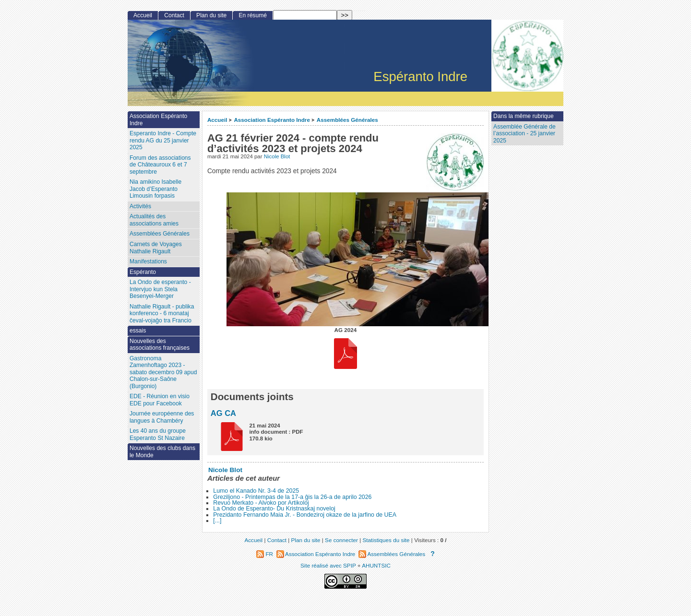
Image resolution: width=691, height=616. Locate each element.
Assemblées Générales (347, 120)
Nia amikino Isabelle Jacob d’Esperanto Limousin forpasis (155, 189)
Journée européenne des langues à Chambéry (162, 417)
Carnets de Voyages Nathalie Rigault (156, 248)
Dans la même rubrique (524, 116)
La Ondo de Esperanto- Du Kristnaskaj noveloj (274, 509)
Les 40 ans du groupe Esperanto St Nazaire (158, 434)
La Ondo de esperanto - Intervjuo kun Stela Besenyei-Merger (160, 289)
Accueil (217, 120)
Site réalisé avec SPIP (329, 565)
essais (138, 331)
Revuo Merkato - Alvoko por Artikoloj (261, 503)
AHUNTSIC (376, 565)
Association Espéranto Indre (272, 120)
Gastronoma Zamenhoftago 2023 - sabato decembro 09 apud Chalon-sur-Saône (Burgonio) (163, 372)
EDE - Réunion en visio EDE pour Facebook (160, 400)
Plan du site (211, 15)
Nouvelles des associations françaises (160, 345)
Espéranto (143, 272)
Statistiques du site (386, 540)
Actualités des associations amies (154, 220)
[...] (217, 521)
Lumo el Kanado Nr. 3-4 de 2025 (256, 491)
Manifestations (148, 261)
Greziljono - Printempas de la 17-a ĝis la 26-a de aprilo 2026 (292, 497)
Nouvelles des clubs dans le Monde (162, 452)
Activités (140, 206)
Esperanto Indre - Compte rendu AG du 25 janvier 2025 (163, 140)
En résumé (252, 15)
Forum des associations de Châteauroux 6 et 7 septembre (160, 165)
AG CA (223, 413)
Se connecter (341, 540)
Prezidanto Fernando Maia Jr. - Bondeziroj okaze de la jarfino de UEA (305, 515)
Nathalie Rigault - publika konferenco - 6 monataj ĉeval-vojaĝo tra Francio (162, 314)
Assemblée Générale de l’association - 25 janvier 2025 (524, 134)
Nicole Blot (277, 156)
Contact (174, 15)
